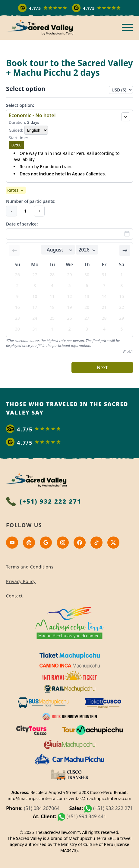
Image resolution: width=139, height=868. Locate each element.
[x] (113, 543)
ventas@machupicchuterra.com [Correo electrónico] (100, 798)
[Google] (46, 543)
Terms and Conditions (30, 567)
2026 (88, 250)
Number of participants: (31, 201)
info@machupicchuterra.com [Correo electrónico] (36, 798)
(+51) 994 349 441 (86, 816)
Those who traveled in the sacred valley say (67, 408)
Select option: (20, 105)
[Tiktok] (96, 543)
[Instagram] (63, 543)
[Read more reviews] (70, 8)
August (60, 250)
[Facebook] (80, 543)
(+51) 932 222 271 (113, 808)
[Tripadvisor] (29, 543)
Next (102, 367)
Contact (14, 596)
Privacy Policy (21, 581)
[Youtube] (12, 543)
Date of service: (22, 224)
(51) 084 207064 (42, 808)
